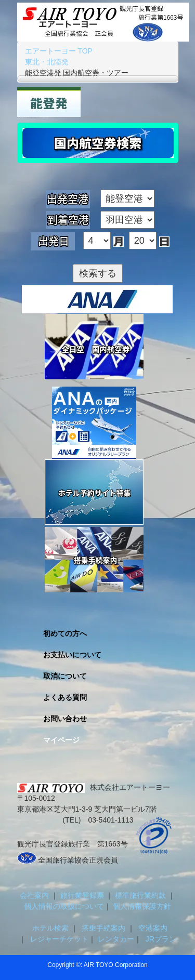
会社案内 (35, 895)
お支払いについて (72, 655)
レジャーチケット (57, 939)
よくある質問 (65, 697)
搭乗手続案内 (104, 928)
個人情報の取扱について (64, 906)
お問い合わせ (65, 719)
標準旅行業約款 (141, 895)
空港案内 (153, 928)
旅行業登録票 (83, 895)
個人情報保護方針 (141, 906)
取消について (65, 676)
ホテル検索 (48, 928)
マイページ (61, 740)
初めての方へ (65, 633)
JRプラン (159, 939)
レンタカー (115, 939)
